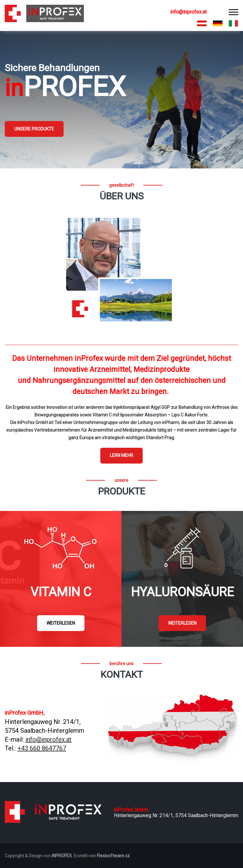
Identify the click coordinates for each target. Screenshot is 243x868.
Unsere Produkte (34, 129)
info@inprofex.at (188, 12)
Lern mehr (121, 455)
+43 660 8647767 (42, 748)
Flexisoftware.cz (113, 856)
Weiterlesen (61, 623)
